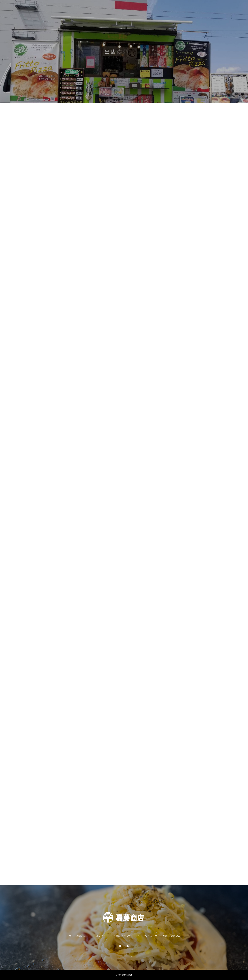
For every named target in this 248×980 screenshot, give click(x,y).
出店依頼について (121, 936)
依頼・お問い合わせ (173, 936)
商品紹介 (101, 936)
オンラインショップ (146, 936)
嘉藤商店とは (84, 936)
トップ (68, 936)
